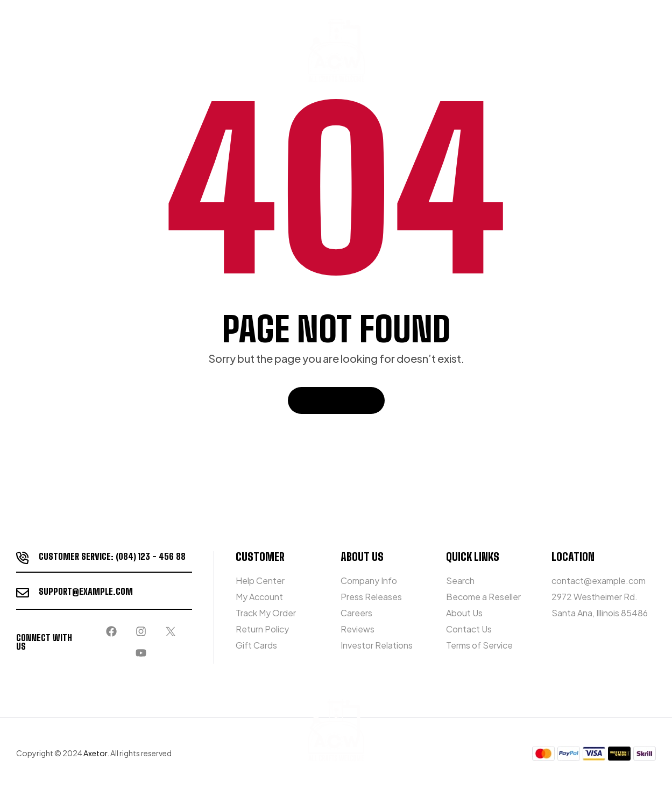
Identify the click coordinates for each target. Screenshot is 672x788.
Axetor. (96, 753)
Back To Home (336, 400)
